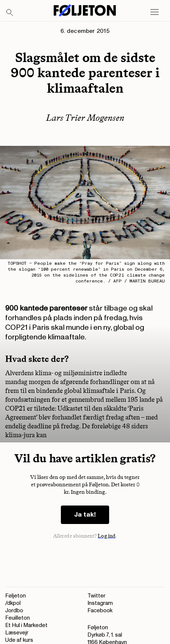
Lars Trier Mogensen (85, 118)
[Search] (10, 13)
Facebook (100, 611)
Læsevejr (17, 633)
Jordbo (14, 611)
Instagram (100, 603)
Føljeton (15, 596)
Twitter (96, 596)
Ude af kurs (19, 640)
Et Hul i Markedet (26, 625)
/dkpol (13, 603)
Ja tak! (85, 515)
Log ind (107, 536)
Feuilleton (18, 618)
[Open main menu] (155, 12)
